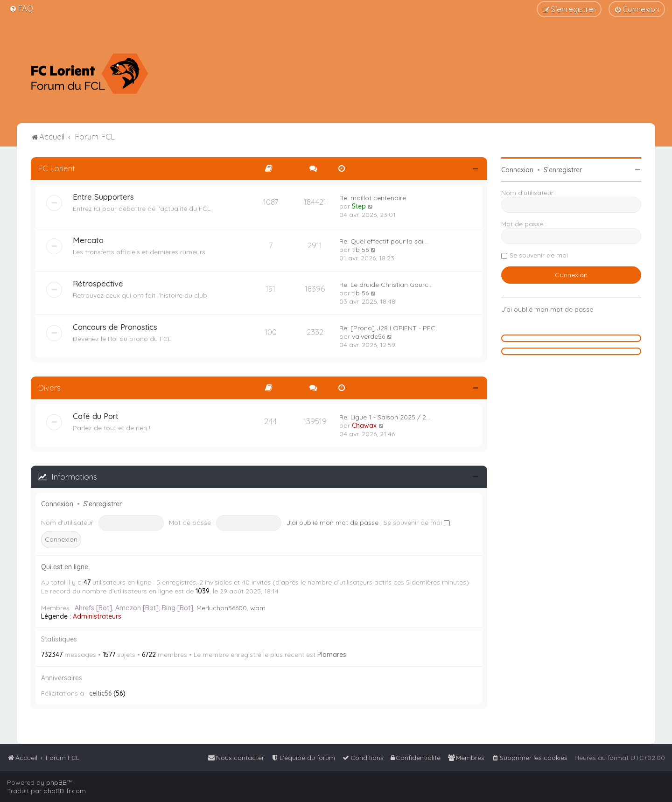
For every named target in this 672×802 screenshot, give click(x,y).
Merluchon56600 (222, 608)
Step (359, 206)
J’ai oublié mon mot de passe (332, 523)
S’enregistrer (103, 504)
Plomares (332, 655)
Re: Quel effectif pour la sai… (383, 241)
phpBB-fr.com (65, 791)
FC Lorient (56, 168)
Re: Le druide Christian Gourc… (386, 285)
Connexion (57, 504)
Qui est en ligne (65, 567)
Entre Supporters (103, 197)
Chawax (364, 425)
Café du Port (96, 416)
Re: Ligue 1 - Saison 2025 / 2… (385, 417)
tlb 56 (360, 250)
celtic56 (100, 693)
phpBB (56, 782)
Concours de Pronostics (115, 327)
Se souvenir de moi (417, 523)
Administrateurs (97, 616)
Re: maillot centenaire (373, 198)
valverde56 (368, 336)
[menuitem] (21, 8)
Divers (49, 387)
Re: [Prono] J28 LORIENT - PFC (387, 328)
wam (258, 608)
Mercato (88, 240)
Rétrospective (98, 283)
